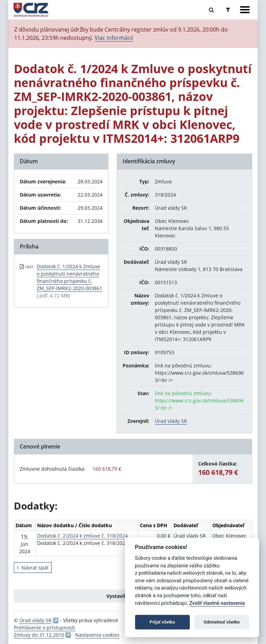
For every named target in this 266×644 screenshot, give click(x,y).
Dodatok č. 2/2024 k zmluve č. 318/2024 (82, 536)
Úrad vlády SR (171, 421)
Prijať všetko (162, 622)
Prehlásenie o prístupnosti (45, 628)
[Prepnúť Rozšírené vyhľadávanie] (228, 10)
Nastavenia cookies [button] (97, 635)
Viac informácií (114, 38)
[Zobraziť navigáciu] (245, 10)
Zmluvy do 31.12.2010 (39, 635)
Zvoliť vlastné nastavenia (217, 603)
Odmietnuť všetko (222, 622)
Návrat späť (33, 568)
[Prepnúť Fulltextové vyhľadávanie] (211, 10)
